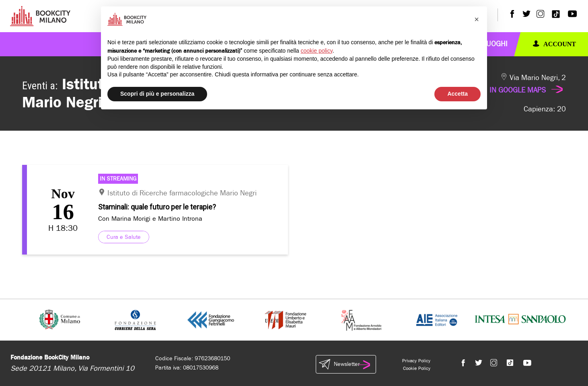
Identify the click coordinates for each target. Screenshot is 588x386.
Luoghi (495, 44)
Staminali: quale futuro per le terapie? (157, 207)
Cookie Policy (417, 368)
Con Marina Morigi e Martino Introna (150, 219)
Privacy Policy (416, 361)
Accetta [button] (457, 94)
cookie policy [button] (317, 51)
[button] (477, 19)
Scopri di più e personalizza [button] (157, 94)
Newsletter (346, 364)
